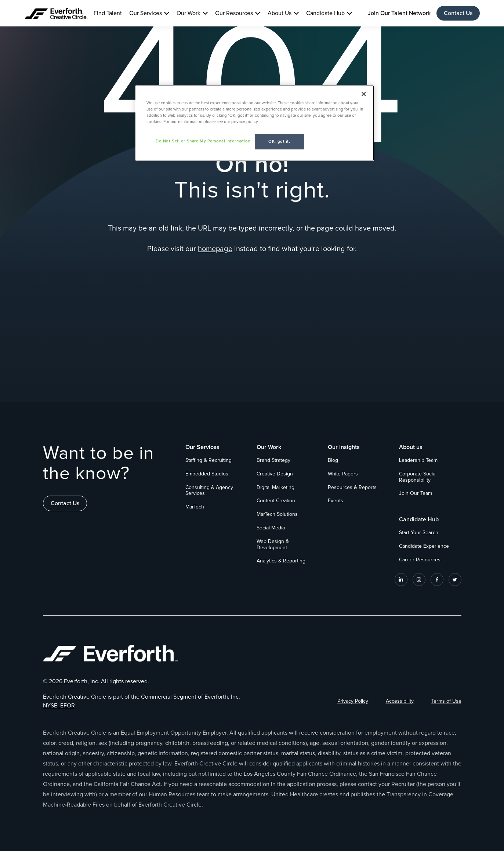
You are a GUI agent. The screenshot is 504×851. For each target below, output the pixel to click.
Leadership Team (418, 460)
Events (336, 501)
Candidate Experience (424, 546)
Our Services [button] (146, 13)
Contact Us (458, 13)
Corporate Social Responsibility (418, 477)
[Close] (364, 94)
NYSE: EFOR (59, 706)
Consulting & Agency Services (209, 491)
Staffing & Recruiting (209, 460)
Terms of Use (446, 701)
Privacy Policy (353, 701)
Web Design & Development (273, 545)
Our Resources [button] (234, 13)
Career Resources (420, 560)
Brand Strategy (273, 460)
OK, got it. (279, 142)
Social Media (271, 528)
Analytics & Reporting (281, 561)
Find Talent (108, 13)
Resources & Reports (352, 488)
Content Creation (276, 501)
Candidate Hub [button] (325, 13)
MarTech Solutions (277, 514)
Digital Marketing (275, 488)
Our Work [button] (188, 13)
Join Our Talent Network (399, 13)
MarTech (195, 507)
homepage (215, 249)
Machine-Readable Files (74, 805)
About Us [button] (280, 13)
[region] (255, 123)
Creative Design (275, 474)
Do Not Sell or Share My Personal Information (203, 141)
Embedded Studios (207, 474)
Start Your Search (419, 533)
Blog (333, 460)
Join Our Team (416, 493)
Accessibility (400, 701)
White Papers (343, 474)
